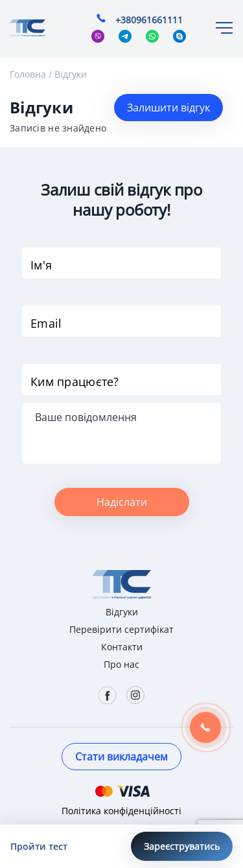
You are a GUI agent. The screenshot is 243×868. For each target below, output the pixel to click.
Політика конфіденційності (121, 811)
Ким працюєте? (75, 382)
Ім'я (41, 265)
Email (46, 323)
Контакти (122, 647)
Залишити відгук (168, 108)
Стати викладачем (121, 757)
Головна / (31, 74)
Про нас (121, 664)
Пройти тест (39, 846)
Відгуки (71, 74)
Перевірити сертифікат (121, 629)
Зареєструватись (182, 846)
